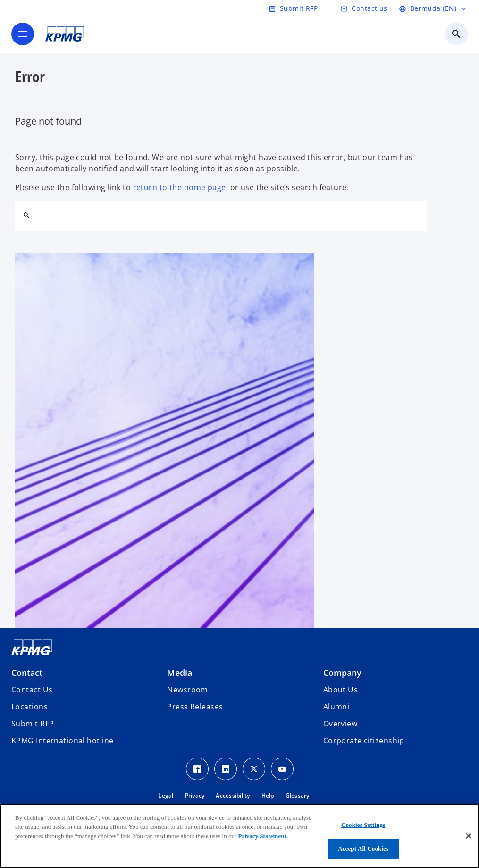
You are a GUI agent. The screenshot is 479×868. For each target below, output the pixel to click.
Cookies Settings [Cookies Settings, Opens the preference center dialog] (363, 825)
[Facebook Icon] (197, 769)
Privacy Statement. (263, 836)
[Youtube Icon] (282, 769)
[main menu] (23, 34)
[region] (239, 836)
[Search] (26, 215)
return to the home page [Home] (180, 187)
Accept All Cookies (363, 848)
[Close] (469, 836)
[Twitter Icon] (254, 769)
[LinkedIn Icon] (226, 769)
